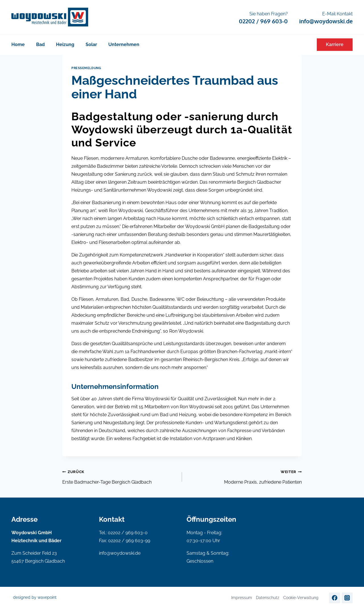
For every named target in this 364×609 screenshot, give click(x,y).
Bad (40, 44)
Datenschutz (268, 598)
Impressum (242, 598)
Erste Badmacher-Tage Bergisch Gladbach (120, 476)
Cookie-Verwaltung (301, 598)
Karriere (335, 44)
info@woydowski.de (120, 553)
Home (18, 44)
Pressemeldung (86, 68)
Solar (91, 44)
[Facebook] (334, 598)
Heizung (65, 44)
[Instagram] (347, 598)
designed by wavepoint (35, 597)
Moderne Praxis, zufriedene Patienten (244, 476)
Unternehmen (124, 44)
